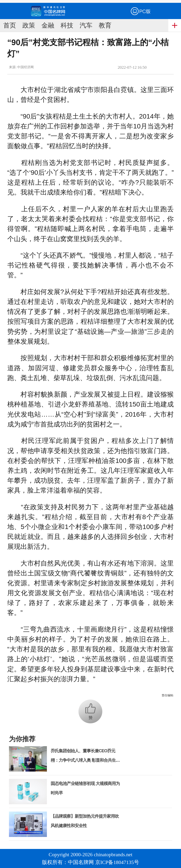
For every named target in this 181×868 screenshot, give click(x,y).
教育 (105, 25)
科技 (67, 25)
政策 (29, 25)
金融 (48, 25)
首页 (10, 25)
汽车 (86, 25)
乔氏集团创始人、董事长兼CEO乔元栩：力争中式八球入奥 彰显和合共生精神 (85, 760)
